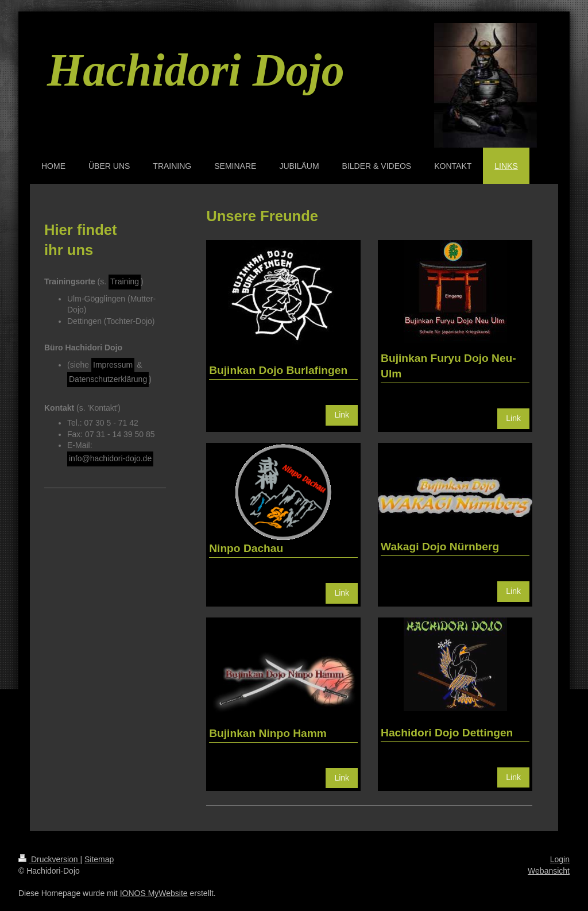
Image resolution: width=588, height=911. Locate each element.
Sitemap (99, 859)
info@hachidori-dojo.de (110, 458)
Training (125, 281)
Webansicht (549, 871)
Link (342, 415)
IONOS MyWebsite (154, 893)
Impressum (113, 365)
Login (560, 859)
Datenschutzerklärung (108, 379)
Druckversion (49, 859)
